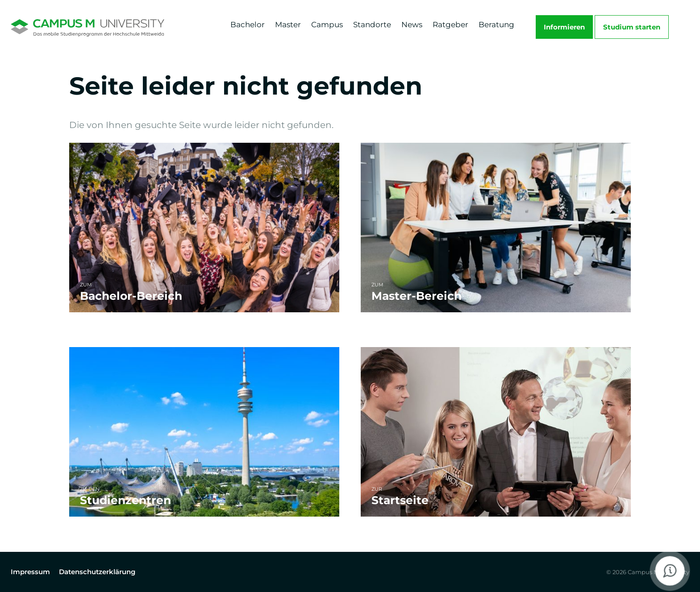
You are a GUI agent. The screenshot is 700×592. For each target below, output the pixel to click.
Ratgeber (450, 25)
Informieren (564, 27)
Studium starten (632, 27)
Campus (327, 25)
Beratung (496, 25)
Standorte (372, 25)
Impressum (30, 572)
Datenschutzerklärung (97, 572)
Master (288, 25)
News (412, 25)
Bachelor (248, 25)
